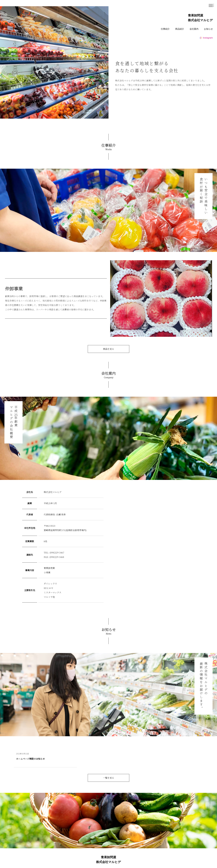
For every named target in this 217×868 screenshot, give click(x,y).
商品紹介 (180, 29)
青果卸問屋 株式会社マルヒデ (200, 18)
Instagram (206, 38)
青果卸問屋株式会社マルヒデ (108, 860)
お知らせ (208, 29)
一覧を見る (108, 778)
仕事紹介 (165, 29)
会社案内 (194, 29)
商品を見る (108, 349)
